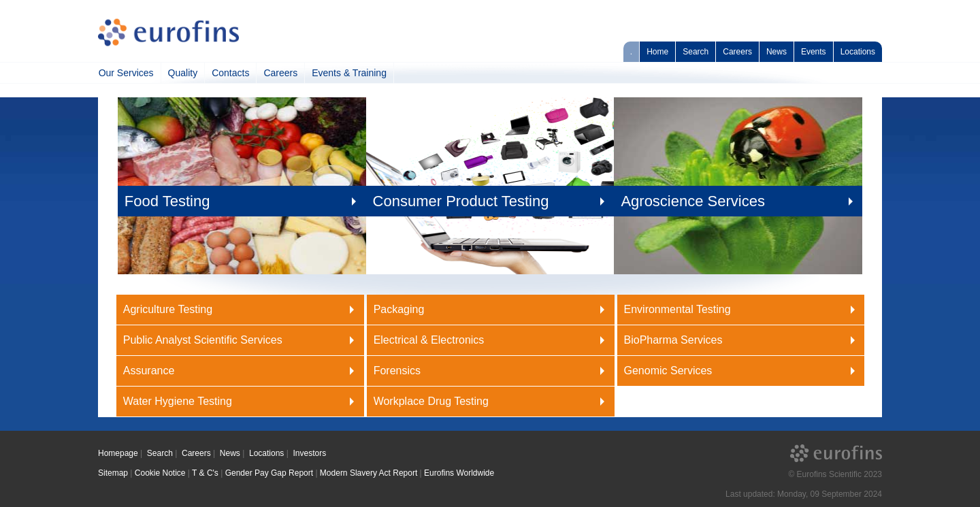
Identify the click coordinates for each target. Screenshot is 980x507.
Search (696, 52)
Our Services (126, 73)
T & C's (205, 473)
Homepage (118, 453)
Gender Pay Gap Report (269, 473)
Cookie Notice (160, 473)
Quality (183, 73)
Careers (737, 52)
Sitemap (113, 473)
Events (814, 52)
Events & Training (349, 73)
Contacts (230, 73)
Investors (309, 453)
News (777, 52)
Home (657, 52)
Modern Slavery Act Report (369, 473)
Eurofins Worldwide (459, 473)
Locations (858, 52)
